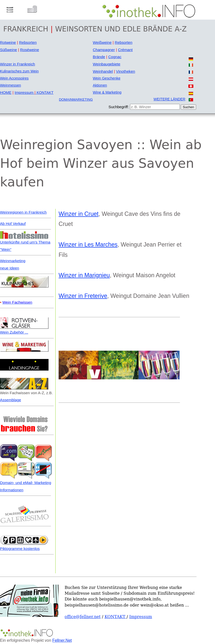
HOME (6, 92)
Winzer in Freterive (83, 296)
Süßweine (9, 50)
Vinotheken (125, 71)
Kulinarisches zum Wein (19, 71)
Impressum (26, 92)
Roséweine (30, 50)
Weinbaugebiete (107, 64)
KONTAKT (45, 93)
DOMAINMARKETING (76, 99)
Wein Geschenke (107, 78)
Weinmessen (10, 85)
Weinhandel (103, 71)
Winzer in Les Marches (88, 245)
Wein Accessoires (14, 78)
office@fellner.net (83, 617)
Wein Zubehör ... (14, 332)
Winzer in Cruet (79, 214)
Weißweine (102, 42)
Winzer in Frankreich (17, 64)
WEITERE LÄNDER (169, 99)
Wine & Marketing (107, 92)
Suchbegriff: (119, 107)
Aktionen (100, 85)
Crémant (125, 50)
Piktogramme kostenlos (20, 549)
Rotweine (8, 42)
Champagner (104, 50)
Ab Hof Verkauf (13, 224)
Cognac (115, 57)
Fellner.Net (62, 640)
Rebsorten (28, 42)
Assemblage (11, 400)
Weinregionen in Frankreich (23, 212)
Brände (99, 57)
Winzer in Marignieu (84, 275)
